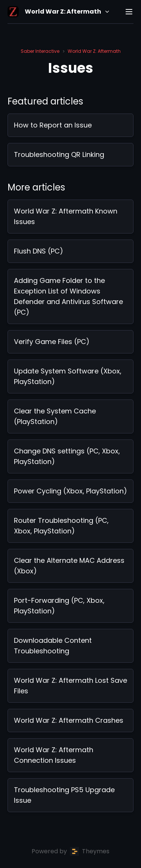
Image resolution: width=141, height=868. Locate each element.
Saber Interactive (40, 51)
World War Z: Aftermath (94, 51)
